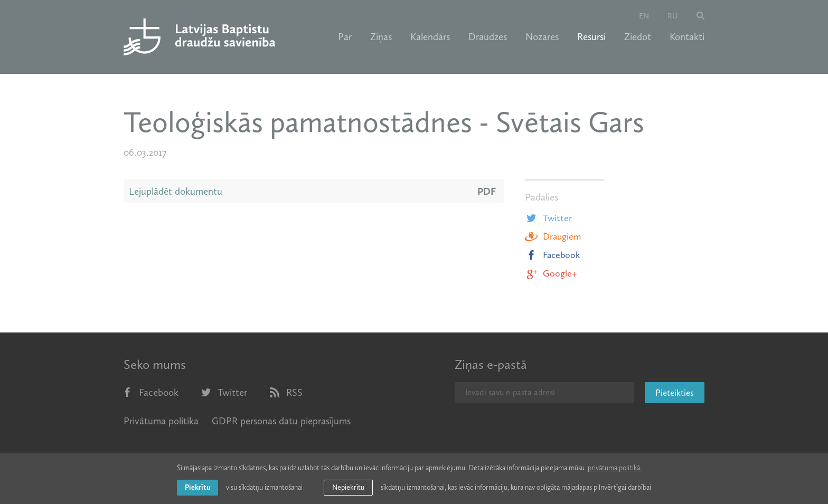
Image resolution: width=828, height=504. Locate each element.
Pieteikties (675, 393)
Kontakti (687, 37)
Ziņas (381, 37)
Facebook (553, 255)
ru (673, 16)
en (644, 16)
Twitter (548, 218)
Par (345, 37)
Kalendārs (430, 37)
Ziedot (638, 37)
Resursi (591, 37)
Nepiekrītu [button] (348, 487)
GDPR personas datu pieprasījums (281, 421)
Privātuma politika (161, 421)
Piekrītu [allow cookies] (197, 487)
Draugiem (553, 236)
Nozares (542, 37)
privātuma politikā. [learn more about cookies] (615, 468)
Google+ (551, 273)
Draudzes (488, 37)
